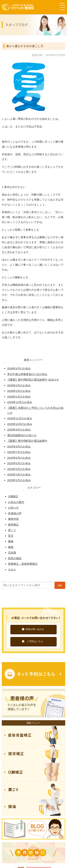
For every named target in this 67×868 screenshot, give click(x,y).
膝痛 (11, 547)
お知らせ (13, 508)
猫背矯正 (13, 525)
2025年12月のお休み (20, 402)
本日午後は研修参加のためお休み (27, 374)
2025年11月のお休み (20, 418)
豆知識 (12, 553)
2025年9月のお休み (19, 430)
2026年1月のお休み (19, 397)
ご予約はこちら (35, 641)
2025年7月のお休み (19, 452)
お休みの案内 (16, 502)
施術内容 (13, 519)
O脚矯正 (13, 496)
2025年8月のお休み (19, 446)
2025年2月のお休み (19, 480)
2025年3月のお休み (19, 474)
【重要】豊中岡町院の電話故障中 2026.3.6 (33, 380)
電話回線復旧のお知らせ (22, 435)
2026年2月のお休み (19, 391)
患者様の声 (15, 513)
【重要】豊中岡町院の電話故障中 (27, 441)
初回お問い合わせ (35, 629)
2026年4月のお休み (19, 368)
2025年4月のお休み (19, 469)
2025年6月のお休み (19, 458)
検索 (60, 585)
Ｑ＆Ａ (12, 569)
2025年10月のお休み (20, 424)
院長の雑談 (15, 558)
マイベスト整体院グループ (18, 7)
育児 (11, 536)
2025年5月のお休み (19, 463)
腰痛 (11, 541)
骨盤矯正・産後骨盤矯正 (23, 564)
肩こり (12, 530)
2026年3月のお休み (19, 385)
